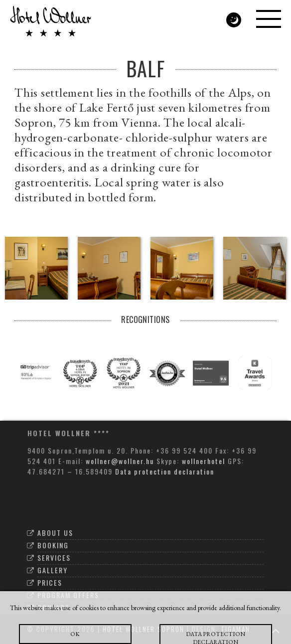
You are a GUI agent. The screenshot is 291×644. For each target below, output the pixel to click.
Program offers (68, 595)
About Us (55, 533)
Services (54, 558)
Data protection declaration (165, 471)
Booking (53, 545)
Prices (50, 582)
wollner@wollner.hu (120, 461)
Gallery (53, 570)
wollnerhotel (204, 461)
